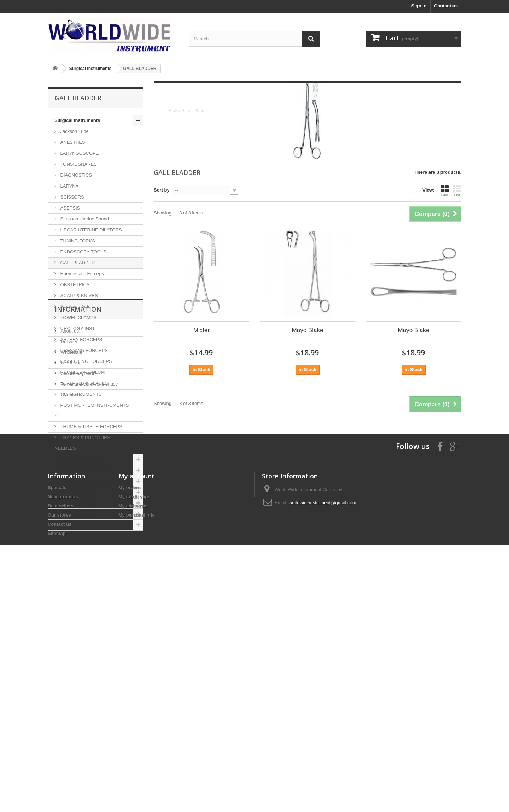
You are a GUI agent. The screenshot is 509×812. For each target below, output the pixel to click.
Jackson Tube (74, 131)
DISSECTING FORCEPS (86, 361)
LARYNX (69, 186)
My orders (129, 721)
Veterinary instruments (79, 459)
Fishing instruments (76, 503)
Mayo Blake (308, 330)
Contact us (446, 6)
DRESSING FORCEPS (83, 350)
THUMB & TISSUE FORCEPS (91, 427)
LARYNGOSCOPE (79, 153)
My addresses (134, 740)
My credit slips (134, 731)
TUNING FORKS (77, 241)
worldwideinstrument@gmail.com (323, 737)
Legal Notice (73, 603)
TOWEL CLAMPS (78, 317)
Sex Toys (64, 525)
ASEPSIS (69, 208)
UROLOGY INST (77, 328)
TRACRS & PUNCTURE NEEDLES (82, 443)
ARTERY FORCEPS (81, 339)
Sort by (162, 190)
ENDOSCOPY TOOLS (83, 252)
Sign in (419, 6)
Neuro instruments (75, 492)
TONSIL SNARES (78, 164)
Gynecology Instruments (81, 470)
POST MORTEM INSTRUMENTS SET (92, 410)
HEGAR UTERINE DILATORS (90, 230)
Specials (57, 721)
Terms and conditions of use (89, 624)
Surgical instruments (77, 120)
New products (63, 731)
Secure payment (77, 613)
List (457, 191)
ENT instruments (73, 514)
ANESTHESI (73, 142)
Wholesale (71, 592)
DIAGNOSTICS (75, 175)
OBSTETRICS (74, 285)
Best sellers (61, 740)
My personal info (137, 749)
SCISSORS (72, 197)
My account (136, 710)
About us (69, 571)
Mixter (201, 330)
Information (78, 552)
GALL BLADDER (77, 263)
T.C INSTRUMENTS (80, 394)
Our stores (71, 634)
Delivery (68, 581)
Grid (445, 191)
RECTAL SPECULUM (82, 372)
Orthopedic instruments (80, 481)
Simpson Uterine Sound (84, 219)
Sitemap (57, 767)
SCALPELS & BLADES (83, 383)
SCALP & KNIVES (78, 296)
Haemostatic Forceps (81, 274)
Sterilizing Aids (75, 307)
